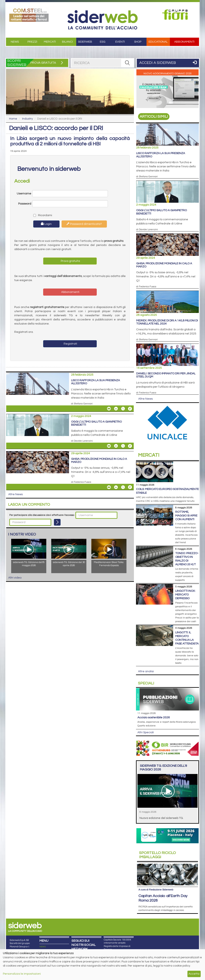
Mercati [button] (50, 42)
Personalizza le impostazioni (22, 974)
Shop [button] (138, 42)
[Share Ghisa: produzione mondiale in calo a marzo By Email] (109, 487)
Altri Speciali (146, 732)
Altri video (15, 578)
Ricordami (42, 215)
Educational (158, 42)
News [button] (15, 42)
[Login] (57, 522)
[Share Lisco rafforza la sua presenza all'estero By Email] (109, 409)
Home (13, 119)
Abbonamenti (184, 42)
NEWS (43, 947)
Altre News (15, 494)
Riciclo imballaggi (157, 855)
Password (25, 204)
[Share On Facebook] (130, 409)
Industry (27, 119)
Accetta (194, 974)
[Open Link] (29, 14)
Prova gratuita (70, 261)
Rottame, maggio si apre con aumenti (186, 516)
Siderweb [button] (85, 42)
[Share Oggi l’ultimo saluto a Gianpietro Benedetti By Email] (109, 446)
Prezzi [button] (32, 42)
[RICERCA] (127, 63)
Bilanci (67, 42)
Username (24, 194)
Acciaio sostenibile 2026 (154, 718)
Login (46, 224)
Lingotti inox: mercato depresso (185, 595)
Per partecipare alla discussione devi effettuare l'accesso (42, 515)
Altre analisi (146, 671)
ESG (103, 42)
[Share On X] (123, 409)
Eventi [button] (120, 42)
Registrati (70, 344)
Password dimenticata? (84, 224)
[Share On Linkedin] (116, 409)
